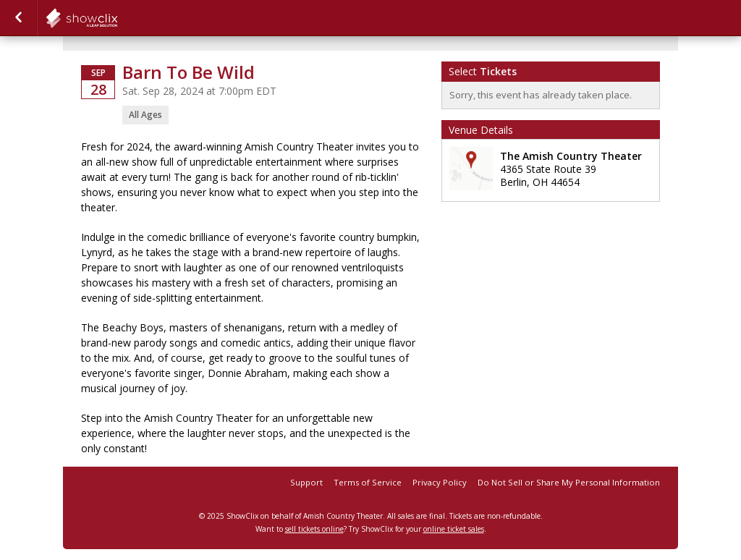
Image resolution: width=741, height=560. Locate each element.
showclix (117, 18)
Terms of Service (368, 482)
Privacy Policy (440, 482)
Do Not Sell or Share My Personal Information (569, 482)
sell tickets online (314, 529)
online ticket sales (454, 529)
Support (306, 482)
